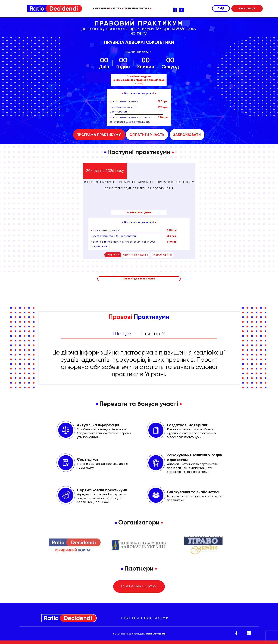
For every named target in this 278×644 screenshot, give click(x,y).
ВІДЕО (117, 9)
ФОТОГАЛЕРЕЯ (101, 9)
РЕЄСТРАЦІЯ (247, 9)
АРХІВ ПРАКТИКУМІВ (137, 9)
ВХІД (221, 8)
